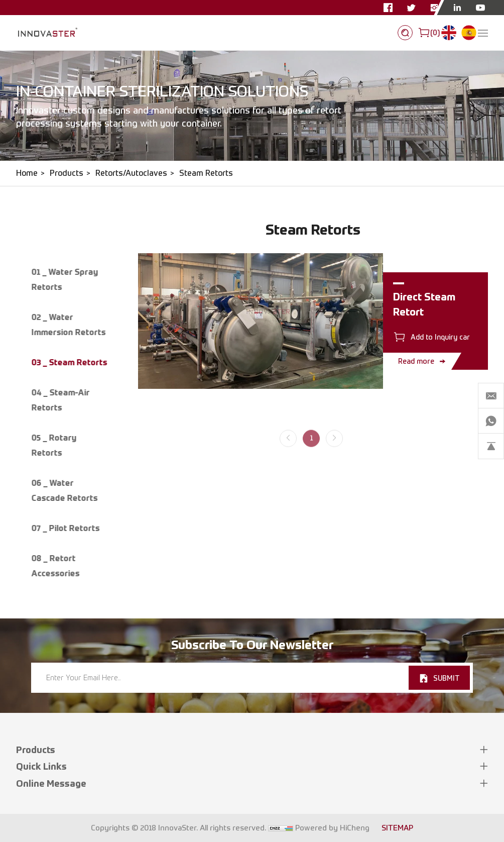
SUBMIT (446, 678)
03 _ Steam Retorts (69, 362)
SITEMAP (397, 828)
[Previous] (288, 449)
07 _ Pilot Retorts (65, 528)
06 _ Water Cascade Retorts (64, 490)
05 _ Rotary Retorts (54, 445)
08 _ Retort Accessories (55, 566)
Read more (416, 361)
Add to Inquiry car (440, 337)
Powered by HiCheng (332, 828)
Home (27, 173)
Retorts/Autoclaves (131, 173)
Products (67, 173)
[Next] (334, 449)
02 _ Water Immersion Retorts (68, 325)
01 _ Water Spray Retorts (65, 279)
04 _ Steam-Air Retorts (60, 400)
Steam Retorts (206, 173)
